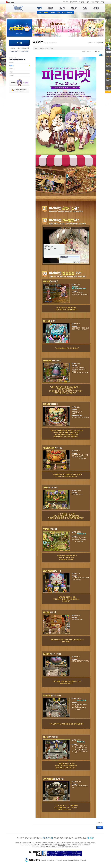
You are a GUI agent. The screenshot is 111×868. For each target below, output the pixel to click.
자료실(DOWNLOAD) (85, 8)
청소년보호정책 (59, 838)
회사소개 (19, 838)
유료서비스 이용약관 (36, 838)
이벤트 (58, 12)
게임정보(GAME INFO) (50, 8)
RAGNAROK (18, 8)
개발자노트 (53, 12)
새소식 (95, 43)
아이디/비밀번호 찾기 (23, 48)
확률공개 (70, 12)
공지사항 (40, 12)
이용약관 (26, 838)
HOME (90, 43)
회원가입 (13, 48)
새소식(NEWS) (39, 8)
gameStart (19, 26)
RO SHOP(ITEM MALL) (74, 8)
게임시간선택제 (69, 838)
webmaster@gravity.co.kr (32, 845)
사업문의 (92, 838)
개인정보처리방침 (48, 838)
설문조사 (64, 12)
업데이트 (46, 12)
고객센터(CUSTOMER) (96, 8)
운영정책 (77, 838)
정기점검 (84, 838)
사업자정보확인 (61, 845)
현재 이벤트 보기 (45, 35)
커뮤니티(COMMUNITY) (62, 8)
